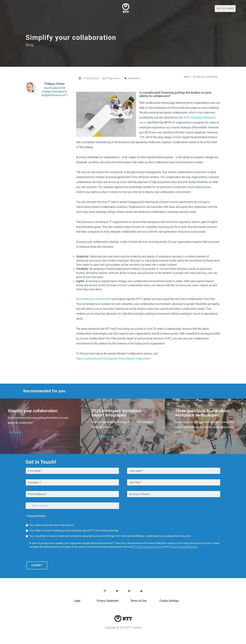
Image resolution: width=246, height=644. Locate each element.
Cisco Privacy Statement (184, 547)
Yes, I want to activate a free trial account (51, 525)
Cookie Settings (169, 601)
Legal (77, 601)
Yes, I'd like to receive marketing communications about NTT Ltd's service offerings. (74, 531)
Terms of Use (138, 601)
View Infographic (103, 437)
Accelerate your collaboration (94, 299)
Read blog (15, 432)
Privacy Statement (108, 601)
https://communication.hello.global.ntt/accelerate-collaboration (113, 359)
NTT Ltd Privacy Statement (147, 547)
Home (187, 77)
